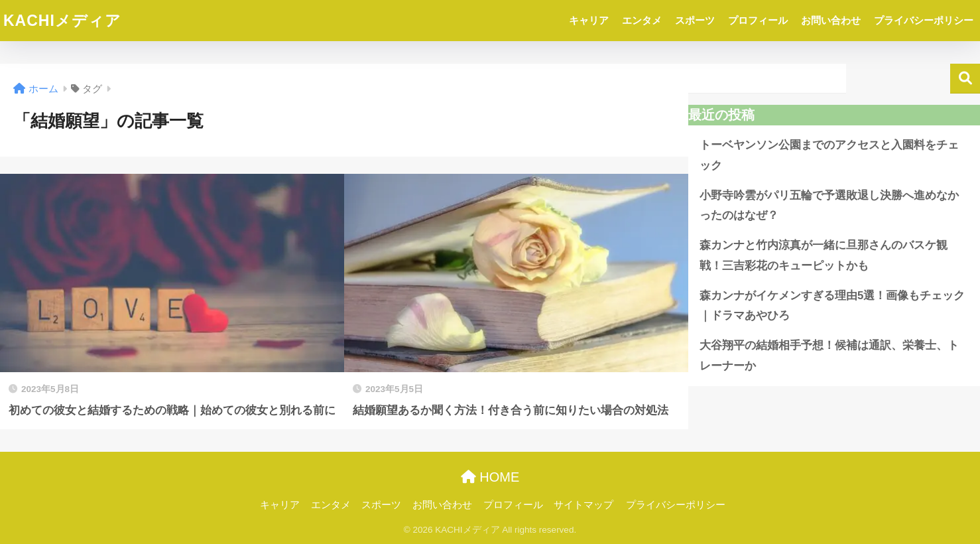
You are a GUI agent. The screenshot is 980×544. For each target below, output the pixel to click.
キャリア (589, 20)
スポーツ (695, 20)
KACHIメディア (62, 21)
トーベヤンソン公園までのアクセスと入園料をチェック (829, 155)
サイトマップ (583, 505)
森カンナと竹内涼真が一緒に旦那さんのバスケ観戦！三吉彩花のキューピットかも (824, 255)
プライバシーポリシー (924, 20)
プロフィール (758, 20)
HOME (490, 477)
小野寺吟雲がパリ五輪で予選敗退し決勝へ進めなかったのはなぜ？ (829, 206)
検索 (965, 79)
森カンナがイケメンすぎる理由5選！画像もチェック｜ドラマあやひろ (832, 306)
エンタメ (642, 20)
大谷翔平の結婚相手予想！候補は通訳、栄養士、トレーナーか (829, 356)
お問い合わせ (831, 20)
